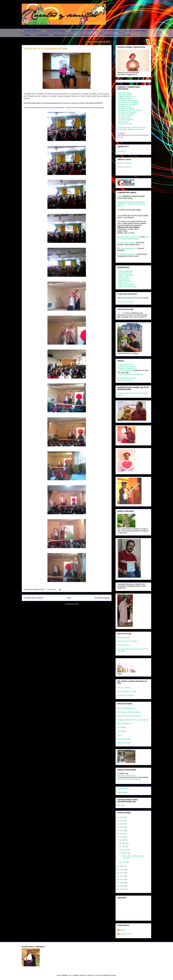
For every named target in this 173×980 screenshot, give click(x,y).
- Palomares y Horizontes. (127, 112)
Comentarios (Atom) (72, 604)
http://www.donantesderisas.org (129, 779)
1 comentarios (51, 589)
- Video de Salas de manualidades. (130, 374)
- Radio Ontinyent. (124, 281)
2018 (122, 830)
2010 (122, 879)
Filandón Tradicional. (33, 31)
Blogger (113, 975)
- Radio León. (122, 283)
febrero (125, 853)
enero (124, 862)
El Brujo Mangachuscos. (128, 248)
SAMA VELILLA (126, 934)
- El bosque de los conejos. (127, 104)
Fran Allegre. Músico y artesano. (129, 712)
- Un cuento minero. (125, 116)
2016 (122, 834)
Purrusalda (121, 727)
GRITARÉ (121, 805)
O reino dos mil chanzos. (126, 302)
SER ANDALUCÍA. (125, 273)
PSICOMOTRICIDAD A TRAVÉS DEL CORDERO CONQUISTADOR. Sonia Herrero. (131, 204)
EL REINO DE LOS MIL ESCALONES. (134, 216)
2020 (122, 824)
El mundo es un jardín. (126, 695)
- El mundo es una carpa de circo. (130, 110)
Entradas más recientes (34, 598)
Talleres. (28, 35)
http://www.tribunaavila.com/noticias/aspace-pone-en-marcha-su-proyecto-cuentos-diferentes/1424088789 (63, 103)
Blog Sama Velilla (124, 739)
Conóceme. (122, 151)
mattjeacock (91, 975)
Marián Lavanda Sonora (126, 708)
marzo (125, 850)
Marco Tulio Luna (124, 743)
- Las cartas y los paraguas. (128, 100)
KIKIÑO (122, 210)
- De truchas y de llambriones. (129, 102)
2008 (122, 886)
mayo (124, 843)
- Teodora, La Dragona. (126, 108)
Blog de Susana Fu (125, 724)
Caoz (119, 735)
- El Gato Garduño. (124, 106)
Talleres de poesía (124, 167)
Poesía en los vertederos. (64, 35)
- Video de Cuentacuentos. (127, 368)
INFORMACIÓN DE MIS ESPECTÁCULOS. (127, 379)
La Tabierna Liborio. (88, 35)
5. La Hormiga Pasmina (126, 243)
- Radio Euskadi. (124, 279)
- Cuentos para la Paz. (126, 365)
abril (124, 847)
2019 (122, 827)
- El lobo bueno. (123, 122)
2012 (122, 873)
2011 (122, 876)
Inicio (69, 598)
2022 (122, 821)
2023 (122, 817)
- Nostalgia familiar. (125, 95)
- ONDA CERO (123, 277)
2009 (122, 883)
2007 (122, 889)
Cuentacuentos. (43, 35)
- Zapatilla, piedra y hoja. (127, 97)
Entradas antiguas (102, 598)
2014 (122, 866)
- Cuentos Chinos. (124, 93)
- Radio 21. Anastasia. (126, 275)
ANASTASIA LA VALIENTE (129, 237)
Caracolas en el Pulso (127, 254)
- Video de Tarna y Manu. (127, 367)
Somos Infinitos (123, 788)
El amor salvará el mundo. (127, 691)
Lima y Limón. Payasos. (56, 31)
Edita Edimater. (134, 239)
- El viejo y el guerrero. (126, 120)
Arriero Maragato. (124, 637)
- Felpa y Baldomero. (125, 271)
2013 (122, 870)
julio (124, 840)
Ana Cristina (122, 731)
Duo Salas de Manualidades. (136, 31)
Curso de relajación (125, 163)
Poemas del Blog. (124, 688)
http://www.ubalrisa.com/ (127, 775)
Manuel (123, 930)
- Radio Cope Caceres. (126, 285)
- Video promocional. (125, 370)
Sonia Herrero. (139, 129)
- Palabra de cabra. (125, 99)
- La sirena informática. (126, 114)
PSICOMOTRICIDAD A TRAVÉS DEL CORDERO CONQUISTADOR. (131, 585)
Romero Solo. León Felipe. (127, 641)
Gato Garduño (123, 792)
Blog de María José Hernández (129, 716)
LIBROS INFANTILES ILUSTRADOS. (85, 31)
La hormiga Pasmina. (109, 35)
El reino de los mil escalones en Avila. (46, 48)
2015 (122, 837)
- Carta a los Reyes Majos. (127, 287)
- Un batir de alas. (124, 118)
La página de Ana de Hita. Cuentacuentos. (133, 720)
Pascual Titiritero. (124, 645)
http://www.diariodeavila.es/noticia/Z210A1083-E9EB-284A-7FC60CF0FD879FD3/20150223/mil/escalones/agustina (64, 108)
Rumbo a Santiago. (112, 31)
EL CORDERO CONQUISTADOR (132, 196)
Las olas (120, 313)
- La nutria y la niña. (125, 124)
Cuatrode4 (127, 35)
